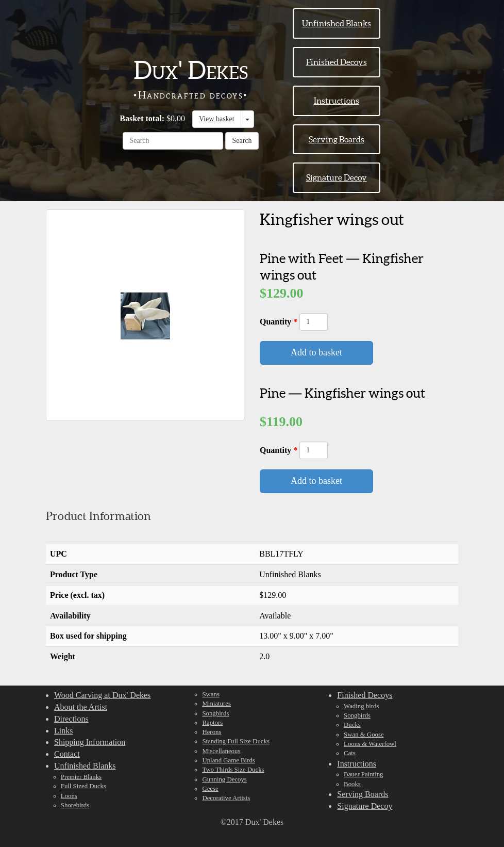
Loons (69, 796)
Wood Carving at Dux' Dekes (102, 695)
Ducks (352, 725)
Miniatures (216, 704)
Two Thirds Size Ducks (233, 770)
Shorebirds (75, 805)
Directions (71, 719)
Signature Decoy (337, 177)
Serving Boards (337, 139)
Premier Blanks (81, 777)
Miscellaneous (221, 751)
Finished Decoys (337, 62)
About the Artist (81, 707)
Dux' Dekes (191, 70)
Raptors (212, 723)
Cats (350, 753)
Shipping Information (90, 742)
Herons (212, 732)
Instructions (337, 101)
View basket (217, 119)
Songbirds (215, 713)
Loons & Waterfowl (370, 744)
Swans (211, 694)
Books (352, 784)
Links (63, 731)
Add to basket (316, 352)
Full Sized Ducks (83, 786)
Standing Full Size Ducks (236, 741)
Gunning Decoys (224, 779)
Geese (210, 789)
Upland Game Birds (228, 760)
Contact (67, 754)
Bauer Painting (363, 774)
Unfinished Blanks (337, 23)
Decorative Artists (226, 798)
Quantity (276, 322)
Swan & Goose (364, 735)
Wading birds (361, 706)
